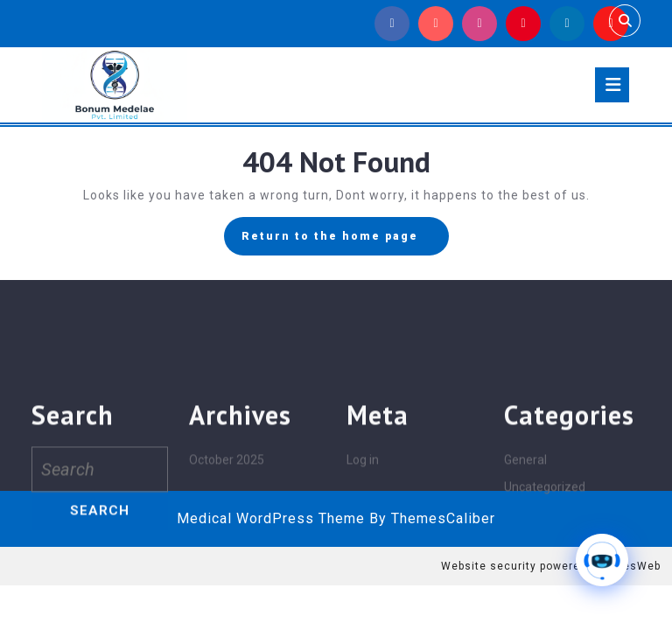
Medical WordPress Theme (271, 518)
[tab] (612, 85)
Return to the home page (345, 241)
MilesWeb (633, 566)
